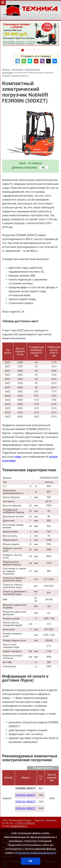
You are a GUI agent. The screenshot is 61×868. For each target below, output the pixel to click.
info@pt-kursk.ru (19, 826)
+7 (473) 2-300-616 (25, 823)
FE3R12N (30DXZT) (26, 802)
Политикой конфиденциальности (36, 853)
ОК (30, 861)
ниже (18, 457)
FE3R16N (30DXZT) (26, 808)
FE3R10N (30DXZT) (26, 795)
